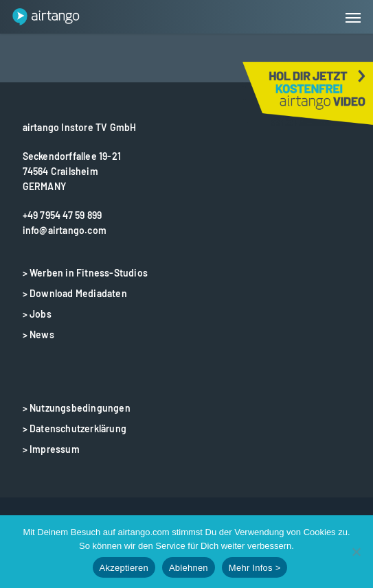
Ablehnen (189, 568)
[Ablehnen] (356, 552)
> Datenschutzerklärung (75, 428)
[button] (353, 17)
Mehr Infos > (255, 568)
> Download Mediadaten (75, 293)
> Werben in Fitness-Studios (85, 273)
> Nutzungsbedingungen (77, 408)
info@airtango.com (65, 230)
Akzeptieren (124, 568)
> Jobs (37, 314)
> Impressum (51, 449)
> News (38, 334)
